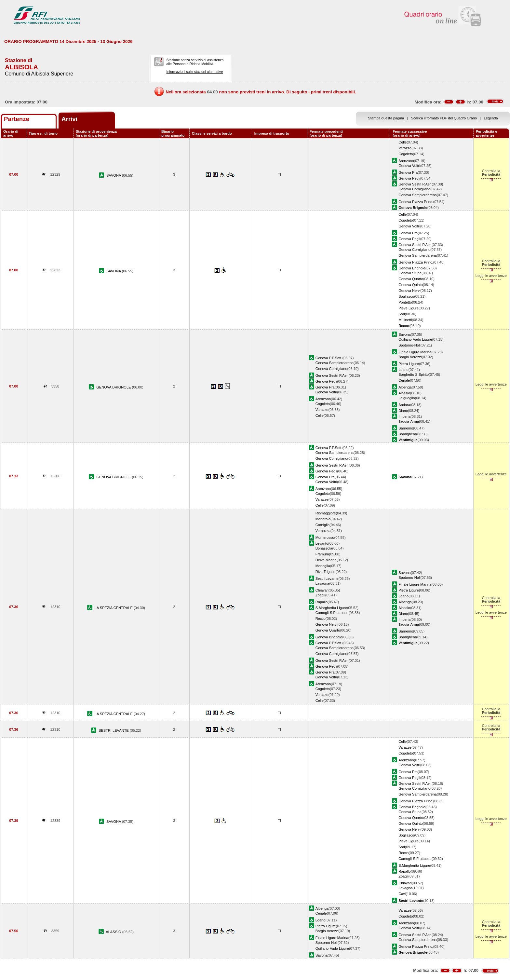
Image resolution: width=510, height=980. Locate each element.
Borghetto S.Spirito (414, 374)
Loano (403, 370)
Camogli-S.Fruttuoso (332, 613)
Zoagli (320, 595)
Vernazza (323, 531)
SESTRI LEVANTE (114, 730)
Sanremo (406, 428)
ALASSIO (114, 932)
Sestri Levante (327, 578)
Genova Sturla (410, 273)
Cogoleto (406, 154)
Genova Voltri (409, 166)
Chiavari (322, 590)
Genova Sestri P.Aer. (415, 184)
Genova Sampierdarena (418, 195)
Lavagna (322, 583)
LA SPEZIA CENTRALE (114, 608)
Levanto (322, 543)
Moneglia (323, 566)
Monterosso (325, 538)
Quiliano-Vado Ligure (415, 339)
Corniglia (323, 525)
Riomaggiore (326, 513)
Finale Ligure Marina (415, 352)
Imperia (404, 416)
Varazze (405, 148)
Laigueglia (407, 398)
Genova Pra (408, 172)
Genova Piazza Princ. (416, 202)
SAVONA (114, 175)
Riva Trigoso (326, 572)
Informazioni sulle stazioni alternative (195, 72)
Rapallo (322, 602)
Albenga (405, 387)
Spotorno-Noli (409, 345)
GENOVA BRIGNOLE (114, 387)
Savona (405, 334)
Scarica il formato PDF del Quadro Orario (444, 118)
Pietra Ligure (409, 364)
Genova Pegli (409, 178)
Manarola (323, 519)
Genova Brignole (412, 268)
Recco (321, 619)
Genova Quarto (411, 279)
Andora (404, 405)
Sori (402, 314)
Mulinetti (405, 320)
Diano (403, 411)
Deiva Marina (326, 560)
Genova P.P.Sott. (329, 358)
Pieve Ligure (409, 308)
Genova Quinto (411, 285)
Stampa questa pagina (386, 118)
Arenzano (406, 161)
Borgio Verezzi (410, 357)
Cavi (402, 894)
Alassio (404, 393)
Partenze (17, 119)
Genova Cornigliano (414, 189)
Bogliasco (406, 296)
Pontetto (405, 302)
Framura (322, 554)
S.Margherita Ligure (331, 608)
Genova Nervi (409, 291)
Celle (403, 142)
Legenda (491, 118)
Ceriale (404, 380)
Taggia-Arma (409, 421)
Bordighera (407, 434)
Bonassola (324, 548)
